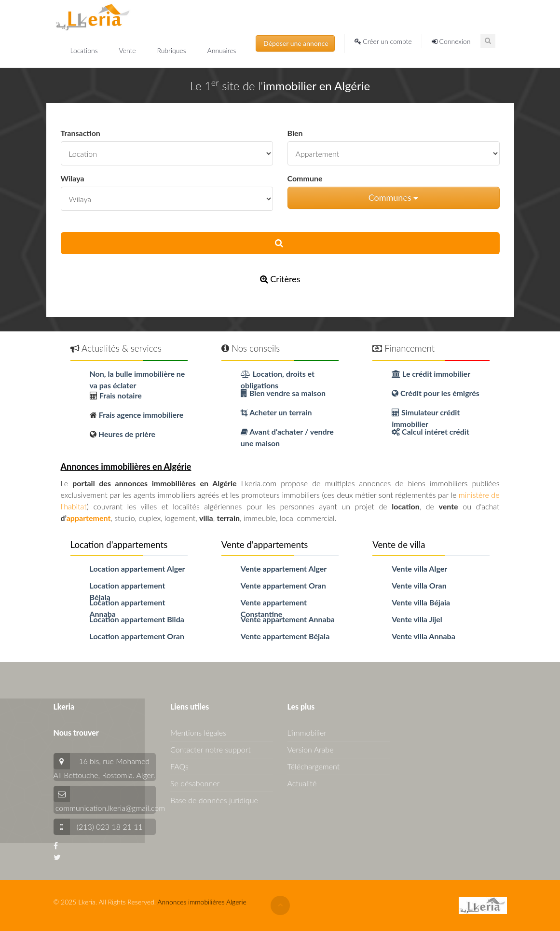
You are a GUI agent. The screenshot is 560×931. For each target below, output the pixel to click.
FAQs (179, 766)
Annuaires (222, 50)
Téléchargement (314, 766)
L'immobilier (307, 732)
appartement (89, 518)
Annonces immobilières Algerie (202, 902)
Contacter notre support (211, 749)
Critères (280, 279)
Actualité (302, 783)
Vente (128, 50)
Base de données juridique (214, 800)
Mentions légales (198, 732)
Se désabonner (195, 783)
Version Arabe (311, 749)
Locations (85, 50)
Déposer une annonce (295, 43)
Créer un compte (383, 41)
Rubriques (172, 50)
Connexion (451, 41)
